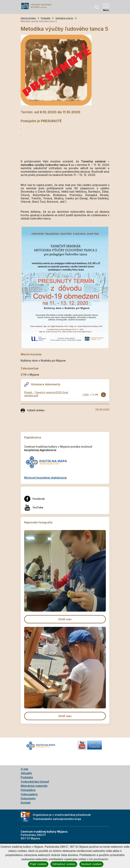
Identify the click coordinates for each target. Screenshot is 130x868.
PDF (87, 395)
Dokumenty (28, 798)
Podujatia (46, 18)
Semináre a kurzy (64, 18)
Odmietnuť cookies (64, 864)
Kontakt (26, 803)
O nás (24, 769)
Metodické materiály (34, 786)
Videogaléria (29, 794)
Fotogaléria (28, 790)
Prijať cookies (38, 864)
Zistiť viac (65, 619)
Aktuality (26, 773)
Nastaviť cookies (91, 864)
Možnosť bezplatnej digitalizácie (45, 478)
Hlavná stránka (28, 18)
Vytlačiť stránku (33, 410)
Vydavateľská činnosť (35, 782)
